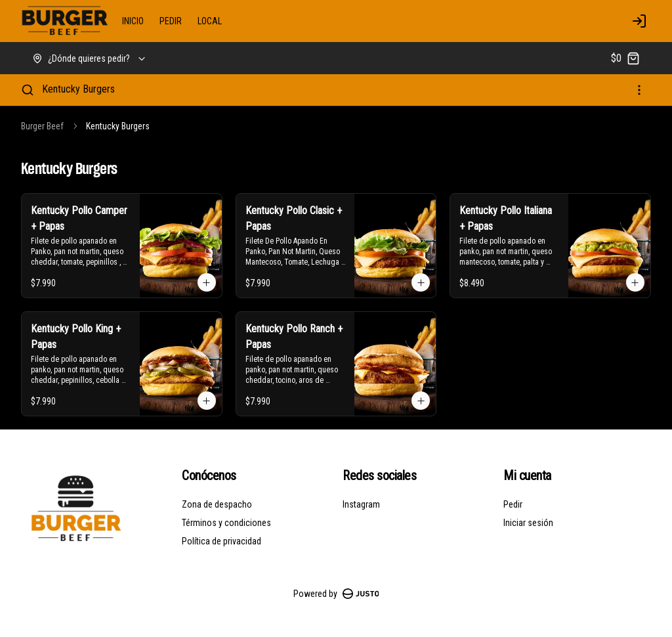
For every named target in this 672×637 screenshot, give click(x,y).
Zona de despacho (217, 504)
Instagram (361, 504)
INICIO (133, 21)
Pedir (513, 504)
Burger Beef (42, 126)
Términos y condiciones (226, 523)
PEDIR (171, 21)
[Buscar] (28, 90)
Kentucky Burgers (78, 89)
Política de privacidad (221, 541)
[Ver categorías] (639, 90)
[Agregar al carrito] (207, 282)
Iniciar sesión (528, 523)
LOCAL (210, 21)
